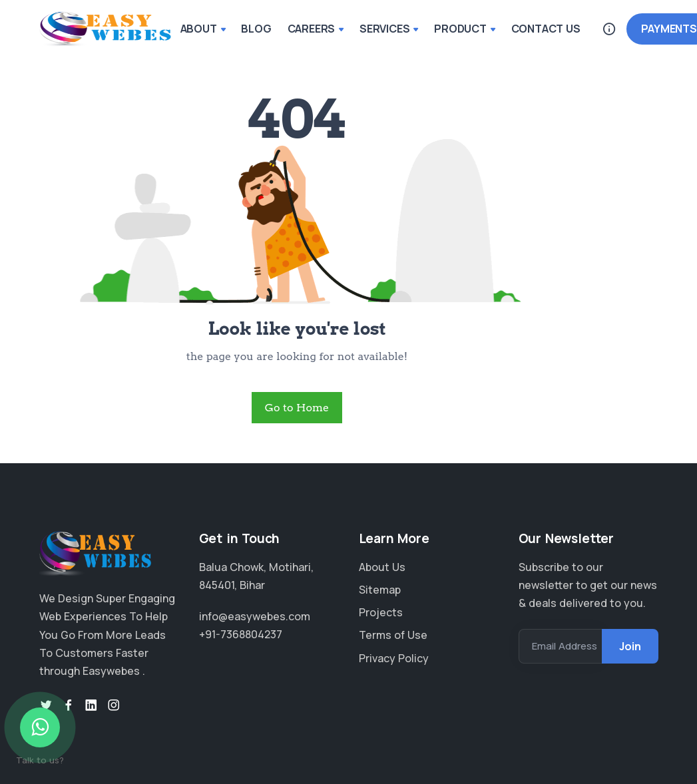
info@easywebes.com (255, 616)
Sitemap (380, 590)
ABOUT (203, 29)
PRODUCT (464, 29)
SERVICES (389, 29)
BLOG (256, 29)
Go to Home (297, 408)
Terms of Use (393, 635)
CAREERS (316, 29)
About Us (382, 567)
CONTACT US (546, 29)
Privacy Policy (394, 658)
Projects (381, 612)
